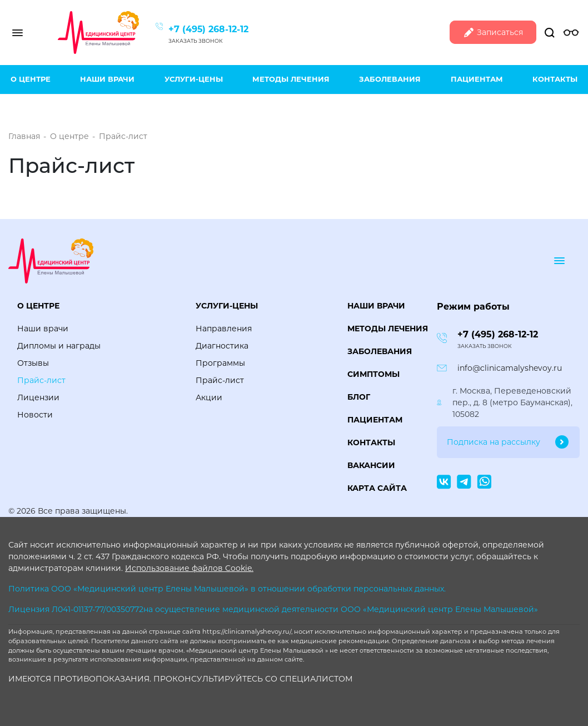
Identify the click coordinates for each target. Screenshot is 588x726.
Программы (220, 363)
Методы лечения (291, 79)
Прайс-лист (41, 380)
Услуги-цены (194, 79)
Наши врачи (107, 79)
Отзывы (33, 363)
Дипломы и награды (59, 346)
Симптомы (373, 374)
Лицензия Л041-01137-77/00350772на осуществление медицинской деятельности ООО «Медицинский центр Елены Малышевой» (273, 609)
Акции (209, 397)
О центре (31, 79)
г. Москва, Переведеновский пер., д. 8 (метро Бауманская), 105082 (512, 402)
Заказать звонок (196, 41)
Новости (35, 415)
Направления (224, 329)
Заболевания (390, 79)
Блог (359, 397)
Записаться (493, 33)
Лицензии (38, 397)
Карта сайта (377, 488)
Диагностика (222, 346)
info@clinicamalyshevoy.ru (510, 368)
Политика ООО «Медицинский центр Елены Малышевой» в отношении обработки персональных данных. (227, 589)
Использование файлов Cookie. (189, 568)
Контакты (555, 79)
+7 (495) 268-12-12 (208, 29)
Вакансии (371, 465)
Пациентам (477, 79)
